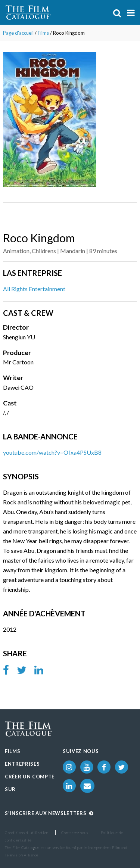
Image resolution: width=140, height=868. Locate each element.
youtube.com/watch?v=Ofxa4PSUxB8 (52, 452)
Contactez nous (75, 833)
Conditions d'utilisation (27, 833)
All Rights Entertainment (34, 289)
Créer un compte (30, 777)
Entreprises (22, 764)
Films (43, 33)
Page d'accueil (18, 33)
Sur (10, 789)
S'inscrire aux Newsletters (49, 813)
